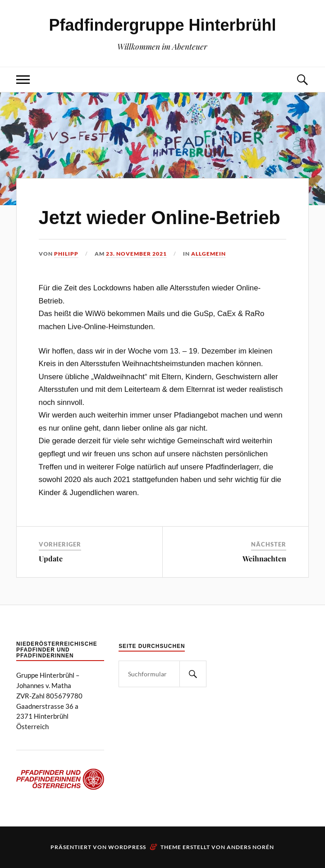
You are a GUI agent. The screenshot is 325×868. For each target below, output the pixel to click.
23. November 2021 (136, 254)
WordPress (127, 847)
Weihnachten (264, 558)
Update (51, 558)
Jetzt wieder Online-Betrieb (160, 218)
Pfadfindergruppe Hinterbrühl (162, 25)
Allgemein (208, 254)
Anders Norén (250, 847)
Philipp (66, 254)
